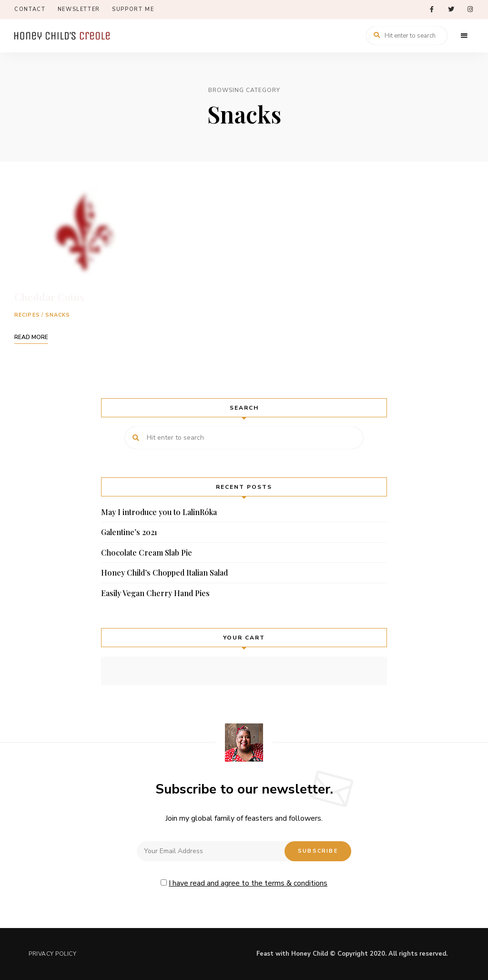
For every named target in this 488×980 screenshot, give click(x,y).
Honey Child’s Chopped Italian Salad (164, 573)
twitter (451, 10)
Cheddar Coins (49, 297)
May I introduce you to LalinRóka (159, 512)
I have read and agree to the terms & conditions (248, 883)
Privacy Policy (52, 954)
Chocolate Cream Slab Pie (147, 552)
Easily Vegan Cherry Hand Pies (155, 593)
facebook (432, 10)
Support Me (133, 9)
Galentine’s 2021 (129, 532)
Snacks (58, 315)
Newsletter (79, 9)
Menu (464, 36)
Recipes (27, 315)
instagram (470, 10)
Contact (30, 9)
